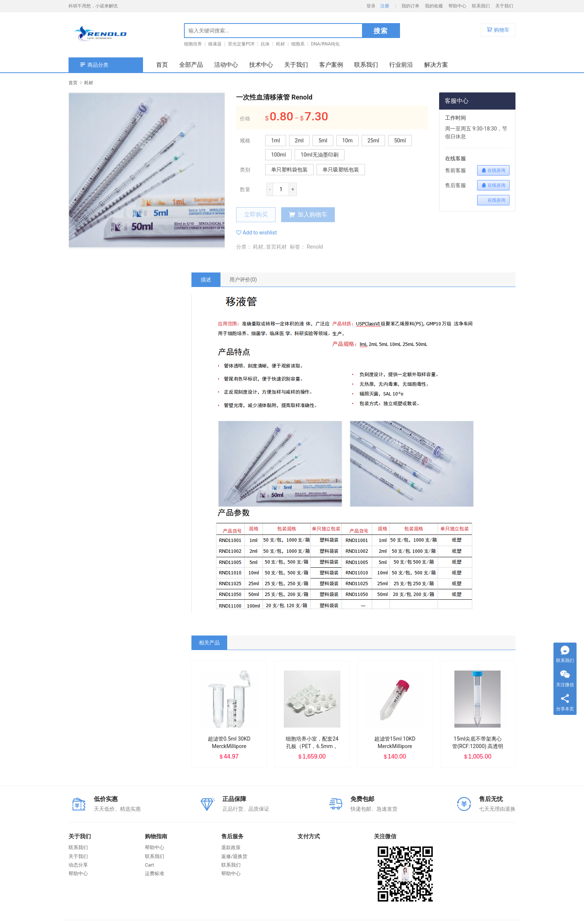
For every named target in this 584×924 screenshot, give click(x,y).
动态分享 (78, 865)
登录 (371, 6)
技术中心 (261, 65)
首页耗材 (276, 247)
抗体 (265, 44)
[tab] (206, 280)
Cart (150, 865)
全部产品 (191, 65)
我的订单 (410, 6)
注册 (385, 6)
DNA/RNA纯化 (325, 44)
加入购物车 (308, 215)
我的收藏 (434, 6)
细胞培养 (193, 44)
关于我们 (504, 6)
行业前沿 (401, 65)
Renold (315, 247)
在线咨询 (493, 170)
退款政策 (231, 847)
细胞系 (298, 44)
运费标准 (155, 873)
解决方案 (436, 65)
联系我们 (481, 6)
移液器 (215, 44)
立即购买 (256, 215)
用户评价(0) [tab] (243, 280)
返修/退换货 (234, 856)
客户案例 (331, 65)
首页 (162, 65)
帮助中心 (457, 6)
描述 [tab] (206, 280)
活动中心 (226, 65)
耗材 (280, 44)
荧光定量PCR (241, 44)
